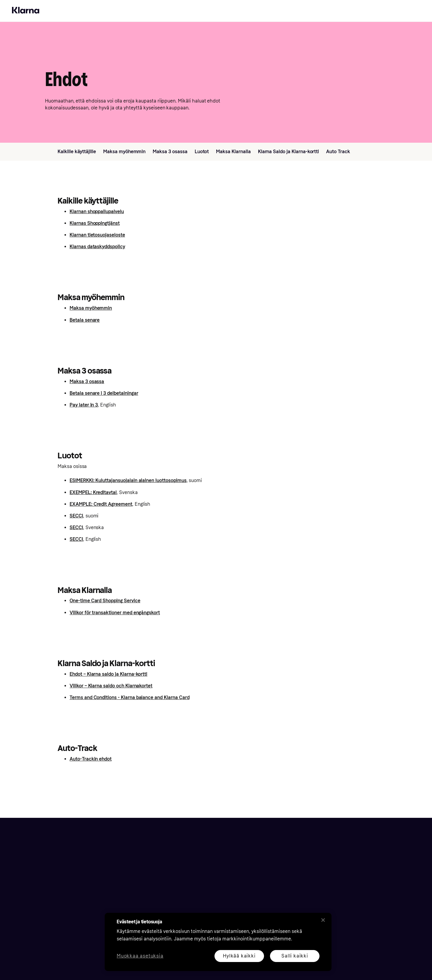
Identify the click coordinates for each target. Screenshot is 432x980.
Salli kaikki (295, 956)
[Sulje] (323, 920)
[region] (218, 942)
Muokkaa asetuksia (140, 956)
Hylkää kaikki (239, 956)
